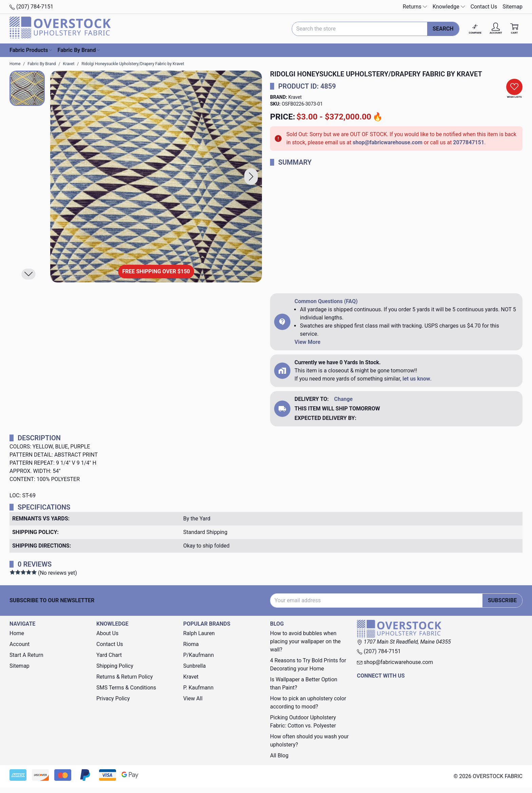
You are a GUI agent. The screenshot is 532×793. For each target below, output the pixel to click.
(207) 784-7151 (31, 7)
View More (307, 342)
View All (193, 698)
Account (20, 644)
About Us (107, 633)
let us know (416, 379)
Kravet (295, 97)
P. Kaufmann (198, 688)
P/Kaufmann (198, 655)
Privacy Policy (113, 698)
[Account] (496, 29)
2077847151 (469, 142)
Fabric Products (31, 50)
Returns (415, 7)
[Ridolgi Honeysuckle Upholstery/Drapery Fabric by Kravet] (156, 177)
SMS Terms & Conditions (126, 688)
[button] (251, 177)
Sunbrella (194, 666)
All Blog (279, 755)
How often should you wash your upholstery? (309, 741)
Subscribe (502, 600)
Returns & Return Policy (125, 677)
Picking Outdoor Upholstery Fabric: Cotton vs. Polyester (303, 722)
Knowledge (449, 7)
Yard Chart (109, 655)
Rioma (191, 644)
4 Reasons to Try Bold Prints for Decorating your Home (308, 665)
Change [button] (344, 399)
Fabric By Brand (79, 50)
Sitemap (512, 7)
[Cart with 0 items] (514, 29)
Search (443, 29)
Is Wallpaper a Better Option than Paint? (304, 684)
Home (17, 633)
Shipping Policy (115, 666)
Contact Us (484, 7)
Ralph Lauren (199, 633)
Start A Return (26, 655)
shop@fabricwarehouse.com (387, 142)
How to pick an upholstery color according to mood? (308, 703)
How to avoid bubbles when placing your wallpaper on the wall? (305, 641)
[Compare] (475, 29)
